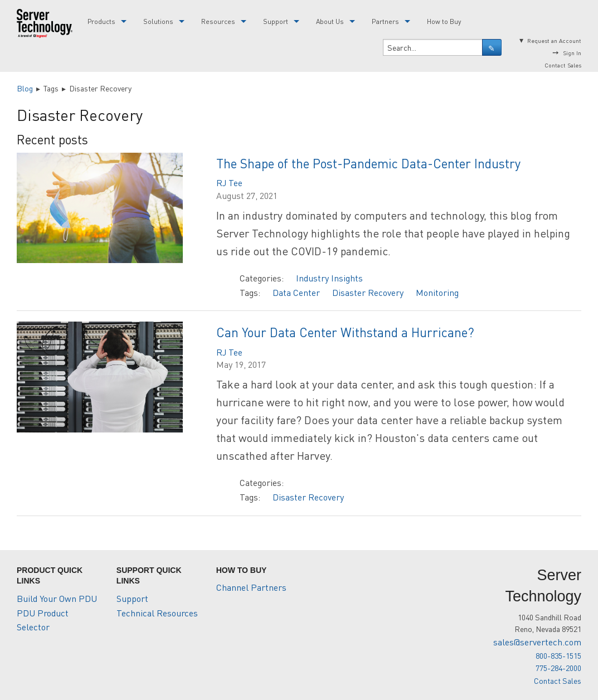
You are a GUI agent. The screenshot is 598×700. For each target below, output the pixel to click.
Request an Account (554, 40)
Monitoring (437, 292)
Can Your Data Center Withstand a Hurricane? (345, 332)
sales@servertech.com (537, 642)
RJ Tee (229, 183)
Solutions (158, 21)
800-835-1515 (558, 655)
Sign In (572, 53)
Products (101, 21)
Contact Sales (563, 65)
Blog (25, 88)
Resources (218, 21)
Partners (385, 21)
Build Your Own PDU (57, 598)
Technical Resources (157, 613)
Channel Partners (251, 587)
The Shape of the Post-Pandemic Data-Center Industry (368, 163)
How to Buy (444, 21)
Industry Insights (329, 278)
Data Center (296, 292)
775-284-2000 (558, 668)
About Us (330, 21)
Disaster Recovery (368, 292)
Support (276, 21)
